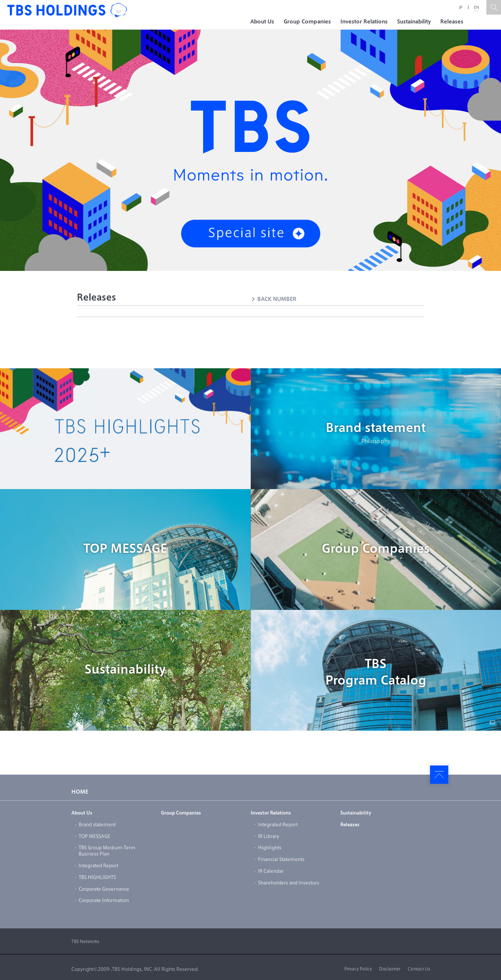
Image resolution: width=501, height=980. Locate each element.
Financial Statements (281, 859)
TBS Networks (85, 941)
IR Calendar (271, 871)
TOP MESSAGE (125, 548)
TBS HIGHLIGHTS (97, 877)
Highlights (270, 847)
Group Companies (307, 22)
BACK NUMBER (277, 299)
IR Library (269, 836)
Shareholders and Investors (289, 883)
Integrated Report (98, 865)
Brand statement (376, 433)
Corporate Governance (104, 889)
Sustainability (414, 22)
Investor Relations (364, 22)
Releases (452, 22)
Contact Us (419, 969)
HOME (80, 792)
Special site (251, 234)
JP (461, 7)
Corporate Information (104, 900)
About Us (262, 22)
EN (476, 7)
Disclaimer (390, 969)
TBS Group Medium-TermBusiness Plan (107, 851)
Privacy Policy (358, 969)
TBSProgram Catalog (376, 672)
